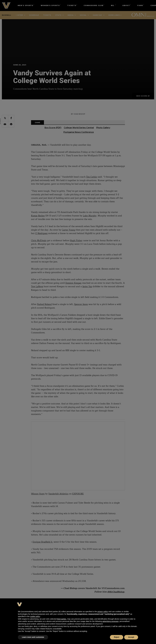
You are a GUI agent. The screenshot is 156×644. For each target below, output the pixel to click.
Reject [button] (117, 637)
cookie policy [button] (35, 616)
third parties (62, 619)
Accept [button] (131, 637)
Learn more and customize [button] (33, 637)
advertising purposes (110, 621)
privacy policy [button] (103, 612)
